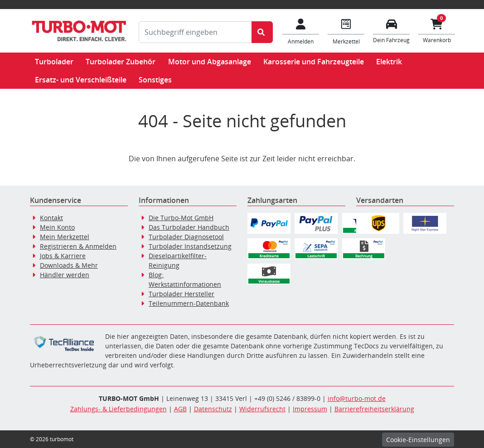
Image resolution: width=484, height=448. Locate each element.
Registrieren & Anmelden (78, 246)
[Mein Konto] (301, 31)
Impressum (310, 409)
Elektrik (389, 62)
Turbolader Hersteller (181, 294)
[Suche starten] (262, 32)
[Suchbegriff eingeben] (195, 32)
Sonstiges (155, 80)
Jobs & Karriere (63, 256)
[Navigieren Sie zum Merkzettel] (346, 31)
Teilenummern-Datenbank (189, 303)
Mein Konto (57, 227)
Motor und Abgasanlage (210, 62)
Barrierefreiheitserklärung (374, 409)
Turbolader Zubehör (121, 62)
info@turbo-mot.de (357, 398)
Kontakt (51, 218)
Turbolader (54, 62)
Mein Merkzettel (65, 237)
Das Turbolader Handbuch (189, 227)
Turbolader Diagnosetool (186, 237)
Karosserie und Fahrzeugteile (314, 62)
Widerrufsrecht (262, 409)
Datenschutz (213, 409)
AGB (180, 409)
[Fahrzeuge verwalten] (392, 30)
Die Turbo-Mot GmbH (181, 218)
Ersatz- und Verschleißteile (81, 80)
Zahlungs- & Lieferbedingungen (119, 409)
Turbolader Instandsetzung (190, 246)
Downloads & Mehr (69, 265)
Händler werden (65, 275)
